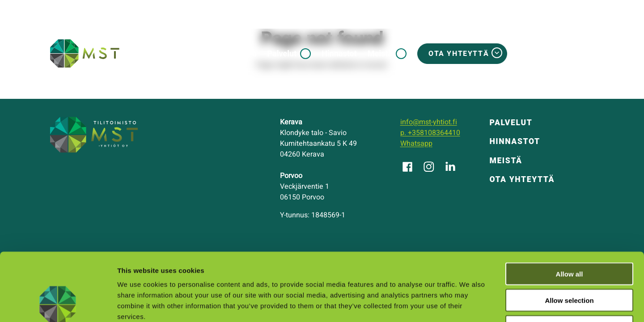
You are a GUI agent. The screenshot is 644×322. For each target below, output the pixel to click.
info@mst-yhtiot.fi (429, 122)
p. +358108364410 (430, 133)
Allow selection (569, 239)
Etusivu (243, 53)
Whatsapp (416, 144)
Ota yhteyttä (459, 54)
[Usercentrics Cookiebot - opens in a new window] (58, 305)
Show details (469, 304)
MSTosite (562, 54)
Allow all (570, 212)
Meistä (380, 53)
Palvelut (282, 53)
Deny (570, 265)
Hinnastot (339, 53)
